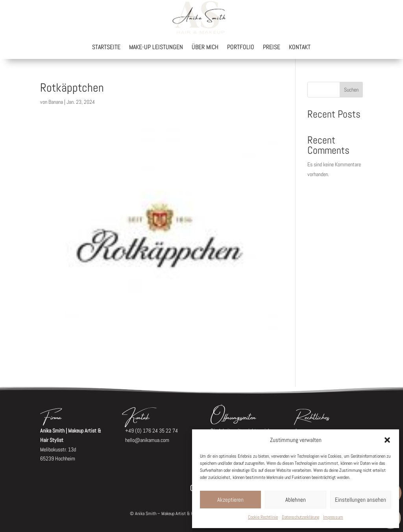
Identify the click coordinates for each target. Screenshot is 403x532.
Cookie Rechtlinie (263, 517)
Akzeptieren (230, 500)
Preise (272, 48)
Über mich (205, 48)
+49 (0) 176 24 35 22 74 (152, 431)
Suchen (351, 90)
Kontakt (300, 48)
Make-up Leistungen (156, 48)
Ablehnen (296, 500)
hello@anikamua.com (147, 440)
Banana (56, 102)
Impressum (333, 517)
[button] (387, 440)
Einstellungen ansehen (360, 500)
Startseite (106, 48)
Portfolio (241, 48)
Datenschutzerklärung (300, 517)
